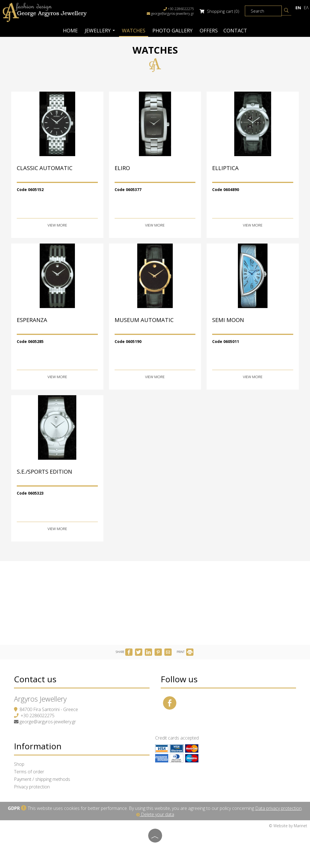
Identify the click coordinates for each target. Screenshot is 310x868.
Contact (235, 30)
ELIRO (122, 168)
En (298, 8)
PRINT (185, 652)
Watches (134, 30)
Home (70, 30)
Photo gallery (172, 30)
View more (57, 225)
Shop (19, 764)
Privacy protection (32, 787)
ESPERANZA (32, 320)
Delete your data (155, 814)
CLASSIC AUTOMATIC (45, 168)
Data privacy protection (278, 808)
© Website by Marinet (288, 826)
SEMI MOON (228, 320)
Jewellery (100, 30)
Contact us (35, 679)
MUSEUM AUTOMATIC (144, 320)
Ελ (306, 8)
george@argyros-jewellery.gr (172, 14)
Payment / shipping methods (42, 779)
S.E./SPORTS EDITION (44, 472)
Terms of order (29, 772)
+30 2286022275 (38, 716)
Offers (209, 30)
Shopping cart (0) (219, 11)
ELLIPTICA (225, 168)
